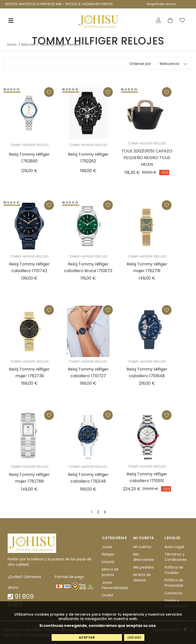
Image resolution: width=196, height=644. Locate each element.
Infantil (108, 562)
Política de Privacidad (174, 583)
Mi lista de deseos (142, 577)
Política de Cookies (174, 570)
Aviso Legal (174, 547)
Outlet (108, 595)
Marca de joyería (110, 572)
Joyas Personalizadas (115, 585)
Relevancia (169, 64)
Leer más (134, 637)
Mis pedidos (144, 567)
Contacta (173, 593)
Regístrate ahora (161, 4)
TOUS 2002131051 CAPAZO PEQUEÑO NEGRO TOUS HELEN (147, 158)
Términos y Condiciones (176, 557)
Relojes (108, 554)
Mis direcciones (144, 557)
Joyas (107, 547)
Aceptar (87, 637)
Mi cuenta (142, 547)
